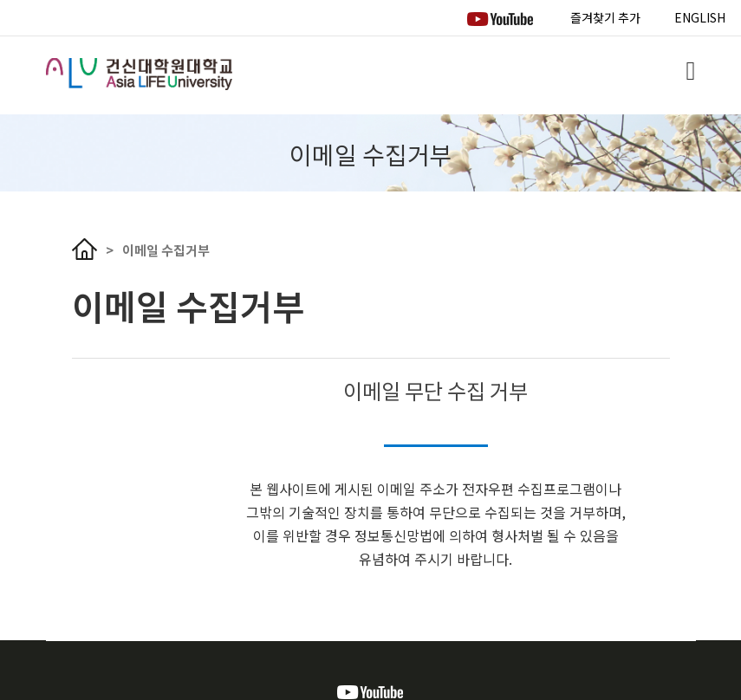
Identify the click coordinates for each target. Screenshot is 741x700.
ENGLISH (700, 17)
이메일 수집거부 (166, 250)
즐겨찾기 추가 (605, 17)
